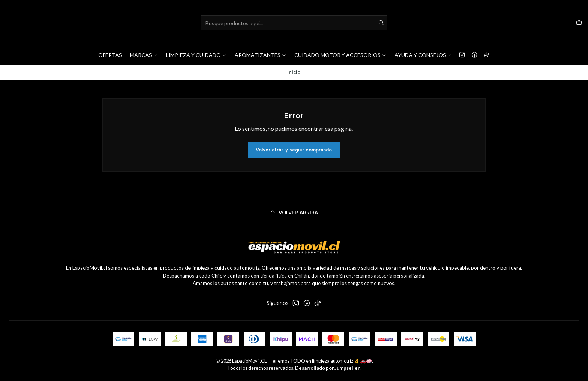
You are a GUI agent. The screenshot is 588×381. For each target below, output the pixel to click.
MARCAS (144, 55)
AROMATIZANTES (261, 55)
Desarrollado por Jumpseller (327, 368)
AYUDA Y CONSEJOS (423, 55)
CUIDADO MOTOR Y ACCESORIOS (340, 55)
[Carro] (579, 23)
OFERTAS (110, 55)
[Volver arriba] (294, 213)
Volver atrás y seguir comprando (294, 150)
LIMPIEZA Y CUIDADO (196, 55)
